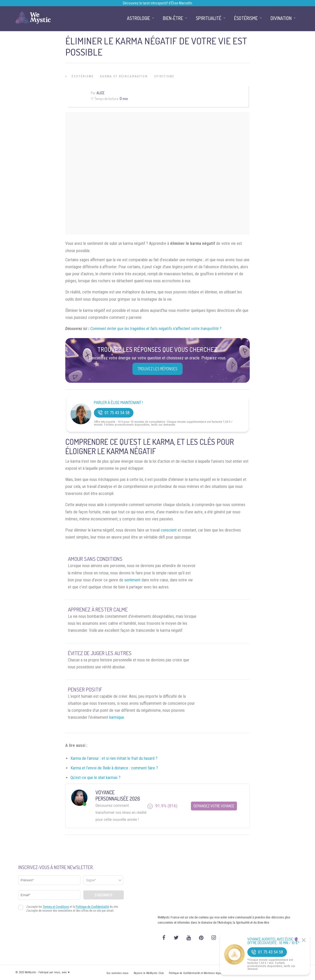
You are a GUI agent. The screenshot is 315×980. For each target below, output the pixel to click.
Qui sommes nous (117, 973)
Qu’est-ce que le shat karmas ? (95, 778)
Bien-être (173, 18)
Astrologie (139, 18)
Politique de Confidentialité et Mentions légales (197, 973)
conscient (169, 530)
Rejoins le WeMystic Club (149, 973)
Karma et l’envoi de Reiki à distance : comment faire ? (114, 768)
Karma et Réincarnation (124, 76)
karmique (117, 717)
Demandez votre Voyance (214, 806)
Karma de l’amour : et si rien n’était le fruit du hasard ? (114, 758)
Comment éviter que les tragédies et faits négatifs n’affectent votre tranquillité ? (156, 329)
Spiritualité (209, 18)
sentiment (132, 580)
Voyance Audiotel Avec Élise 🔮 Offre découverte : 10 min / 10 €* (274, 941)
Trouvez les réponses (157, 369)
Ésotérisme (83, 76)
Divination (281, 18)
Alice (101, 93)
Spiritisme (164, 76)
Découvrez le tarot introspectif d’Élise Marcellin (157, 3)
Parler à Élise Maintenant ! (118, 403)
